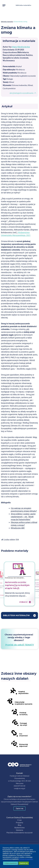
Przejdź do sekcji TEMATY (20, 645)
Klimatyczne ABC (18, 528)
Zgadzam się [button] (24, 863)
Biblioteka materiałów (24, 5)
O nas (19, 820)
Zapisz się (20, 808)
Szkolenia (19, 830)
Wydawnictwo (19, 828)
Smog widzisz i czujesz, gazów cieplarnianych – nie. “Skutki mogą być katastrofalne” (23, 517)
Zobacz (4, 595)
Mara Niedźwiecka (21, 47)
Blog (20, 825)
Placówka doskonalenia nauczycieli (19, 833)
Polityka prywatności (26, 859)
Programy (19, 823)
